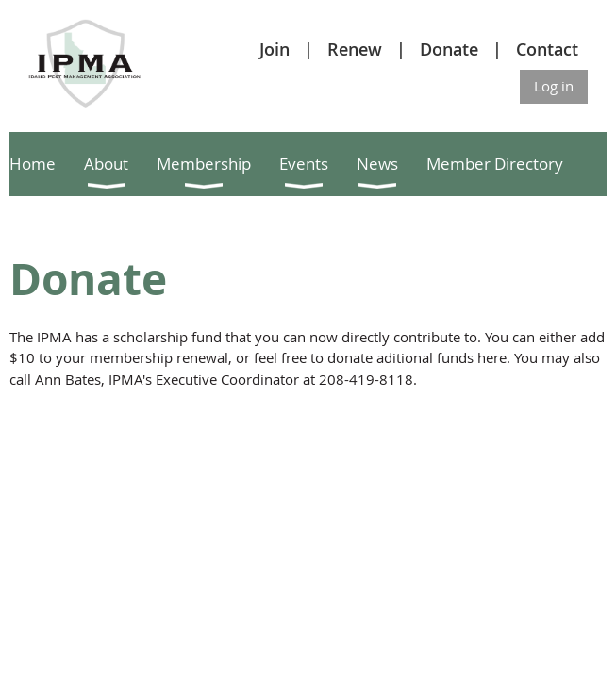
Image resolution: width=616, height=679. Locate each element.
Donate (449, 49)
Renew (355, 49)
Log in (554, 86)
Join (275, 49)
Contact (547, 49)
